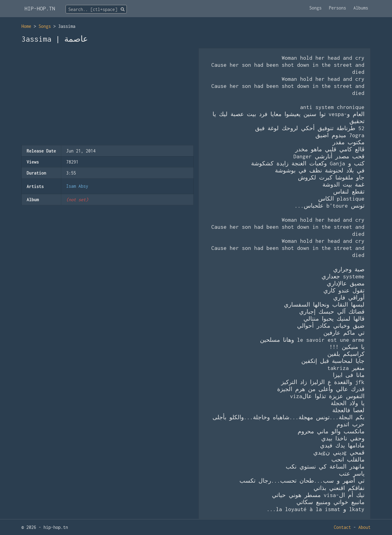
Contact (342, 527)
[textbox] (96, 9)
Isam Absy (77, 186)
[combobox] (96, 9)
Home (26, 26)
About (364, 527)
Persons (337, 8)
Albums (361, 8)
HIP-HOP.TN (40, 8)
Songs (315, 8)
